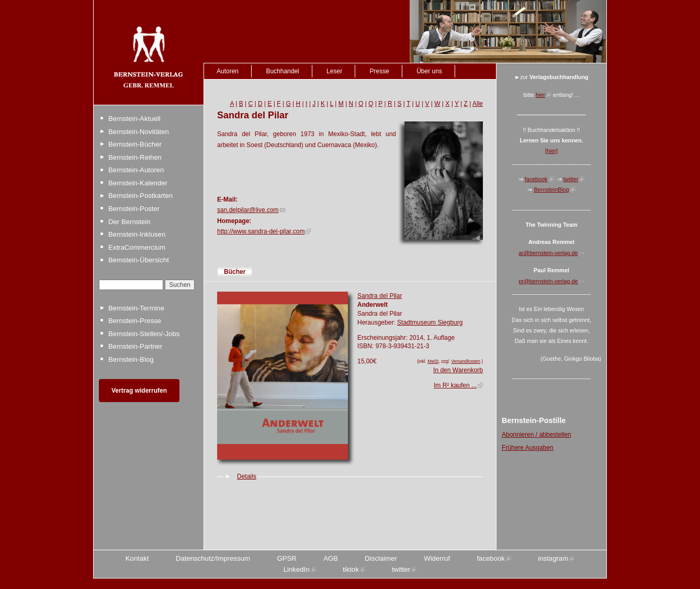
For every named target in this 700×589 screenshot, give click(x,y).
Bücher (235, 272)
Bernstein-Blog (131, 359)
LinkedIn (297, 569)
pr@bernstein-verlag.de (549, 281)
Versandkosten (465, 361)
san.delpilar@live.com (248, 210)
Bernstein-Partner (135, 346)
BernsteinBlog (551, 190)
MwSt (433, 361)
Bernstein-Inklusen (137, 234)
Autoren (228, 71)
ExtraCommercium (137, 247)
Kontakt (137, 558)
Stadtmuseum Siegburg (430, 323)
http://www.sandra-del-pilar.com (261, 231)
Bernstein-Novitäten (139, 132)
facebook (536, 179)
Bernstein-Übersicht (139, 260)
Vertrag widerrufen (139, 391)
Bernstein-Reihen (135, 157)
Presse (379, 71)
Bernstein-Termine (136, 308)
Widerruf (437, 558)
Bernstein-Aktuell (134, 119)
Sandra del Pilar (380, 296)
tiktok (351, 569)
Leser (334, 71)
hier (540, 95)
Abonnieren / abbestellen (537, 435)
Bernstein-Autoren (136, 170)
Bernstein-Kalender (138, 183)
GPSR (286, 558)
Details (247, 476)
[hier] (551, 151)
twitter (571, 179)
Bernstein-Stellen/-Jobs (144, 334)
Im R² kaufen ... (455, 385)
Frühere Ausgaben (528, 448)
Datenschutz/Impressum (213, 558)
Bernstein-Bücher (135, 144)
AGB (331, 558)
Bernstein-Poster (134, 209)
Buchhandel (282, 71)
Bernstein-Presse (135, 321)
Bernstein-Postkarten (140, 196)
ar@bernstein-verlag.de (549, 253)
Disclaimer (381, 558)
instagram (553, 558)
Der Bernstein (129, 222)
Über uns (429, 71)
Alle (478, 104)
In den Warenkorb (458, 370)
